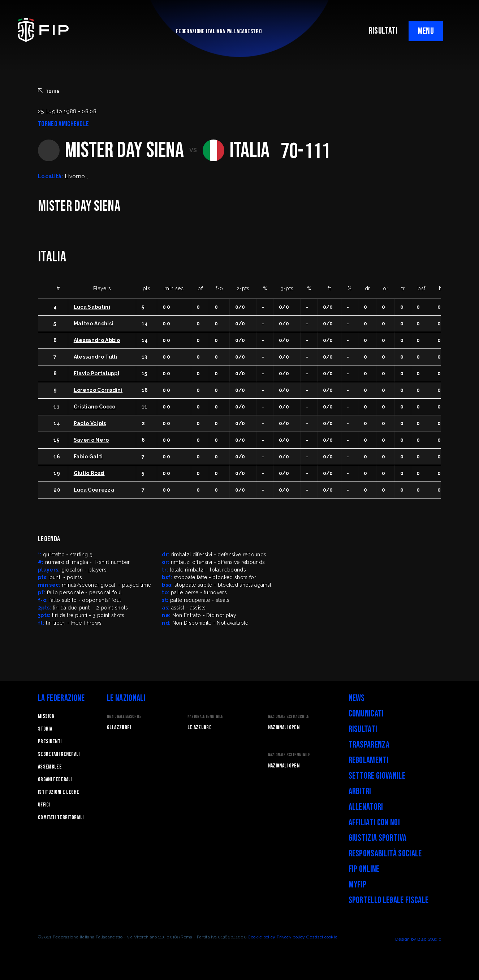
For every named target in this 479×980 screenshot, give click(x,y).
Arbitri (360, 791)
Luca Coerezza (94, 490)
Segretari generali (59, 754)
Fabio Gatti (88, 457)
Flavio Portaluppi (96, 373)
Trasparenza (369, 745)
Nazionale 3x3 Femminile (289, 755)
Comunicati (366, 714)
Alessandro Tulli (96, 357)
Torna (49, 91)
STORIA (45, 729)
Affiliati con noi (374, 823)
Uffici (44, 805)
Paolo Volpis (90, 423)
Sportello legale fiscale (389, 900)
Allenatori (366, 807)
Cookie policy (262, 937)
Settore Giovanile (377, 776)
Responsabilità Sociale (385, 854)
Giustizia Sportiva (378, 838)
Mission (46, 716)
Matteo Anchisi (93, 324)
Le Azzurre (200, 727)
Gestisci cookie (322, 937)
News (357, 698)
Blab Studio (429, 939)
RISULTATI (383, 31)
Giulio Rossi (89, 473)
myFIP (358, 885)
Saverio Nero (91, 440)
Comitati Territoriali (61, 818)
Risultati (363, 729)
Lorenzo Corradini (98, 390)
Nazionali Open (284, 727)
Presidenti (50, 742)
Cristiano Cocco (95, 407)
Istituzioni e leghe (59, 792)
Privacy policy (291, 937)
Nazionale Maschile (124, 717)
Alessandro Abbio (97, 340)
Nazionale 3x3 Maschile (289, 717)
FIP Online (364, 869)
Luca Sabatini (92, 307)
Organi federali (55, 780)
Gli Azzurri (119, 727)
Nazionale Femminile (205, 717)
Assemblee (50, 767)
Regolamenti (369, 760)
